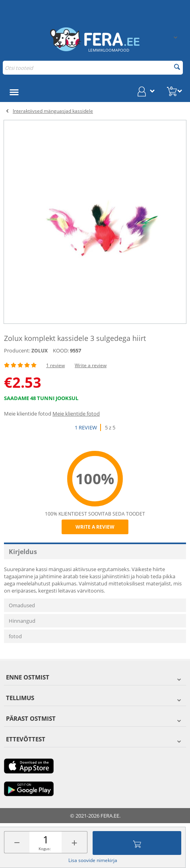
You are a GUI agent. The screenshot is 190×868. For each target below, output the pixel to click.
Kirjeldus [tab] (23, 552)
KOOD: (61, 350)
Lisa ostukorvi (137, 843)
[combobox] (93, 68)
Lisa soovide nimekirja (93, 860)
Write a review (91, 365)
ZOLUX (40, 351)
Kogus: (45, 849)
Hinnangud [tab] (22, 621)
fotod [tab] (15, 636)
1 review (55, 365)
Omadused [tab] (22, 605)
